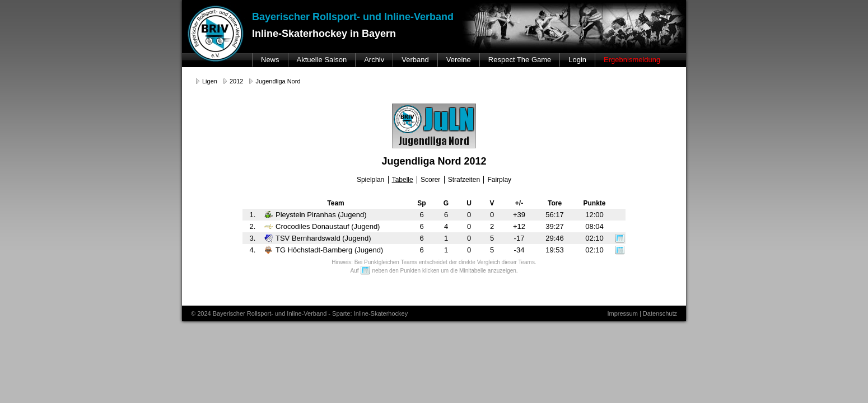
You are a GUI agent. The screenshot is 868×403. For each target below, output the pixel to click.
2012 (236, 81)
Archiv (374, 60)
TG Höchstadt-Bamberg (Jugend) (324, 250)
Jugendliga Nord (278, 81)
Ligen (210, 81)
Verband (415, 60)
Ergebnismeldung (632, 60)
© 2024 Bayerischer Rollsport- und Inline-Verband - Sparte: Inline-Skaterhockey (299, 313)
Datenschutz (660, 313)
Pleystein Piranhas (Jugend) (316, 215)
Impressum (622, 313)
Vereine (459, 60)
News (270, 60)
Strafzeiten (464, 180)
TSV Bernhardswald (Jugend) (318, 238)
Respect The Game (520, 60)
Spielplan (370, 180)
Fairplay (499, 180)
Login (577, 60)
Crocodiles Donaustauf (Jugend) (322, 226)
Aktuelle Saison (322, 60)
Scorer (430, 180)
